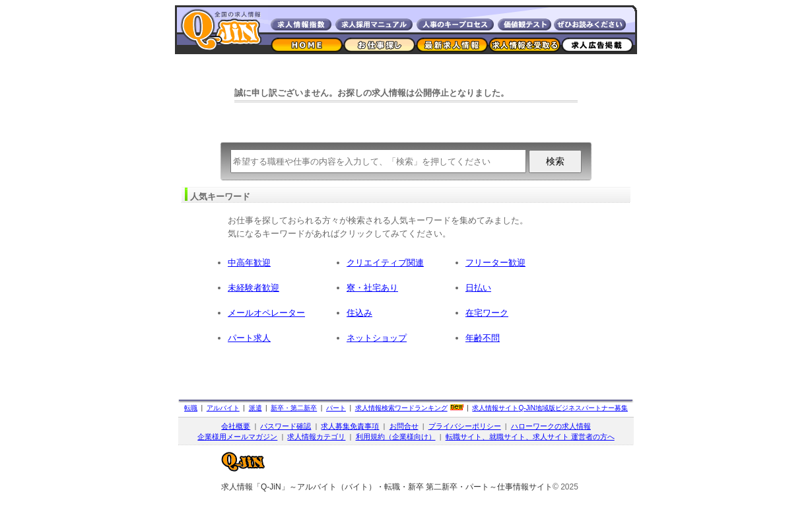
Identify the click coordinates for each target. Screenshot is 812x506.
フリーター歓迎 (495, 263)
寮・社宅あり (372, 288)
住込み (359, 313)
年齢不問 (483, 338)
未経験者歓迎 (254, 288)
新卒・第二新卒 (294, 408)
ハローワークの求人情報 (551, 426)
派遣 (255, 408)
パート (336, 408)
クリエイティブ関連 (385, 263)
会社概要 (236, 426)
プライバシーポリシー (465, 426)
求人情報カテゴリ (316, 437)
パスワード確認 (286, 426)
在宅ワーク (487, 313)
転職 (191, 408)
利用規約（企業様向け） (396, 437)
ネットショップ (377, 338)
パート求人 (249, 338)
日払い (478, 288)
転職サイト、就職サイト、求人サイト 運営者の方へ (530, 437)
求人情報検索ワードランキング (401, 408)
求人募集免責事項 (350, 426)
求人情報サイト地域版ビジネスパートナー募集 (550, 408)
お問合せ (404, 426)
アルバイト (223, 408)
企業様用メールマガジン (237, 437)
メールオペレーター (266, 313)
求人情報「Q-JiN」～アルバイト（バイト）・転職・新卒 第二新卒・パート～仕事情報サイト (387, 487)
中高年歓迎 (249, 263)
